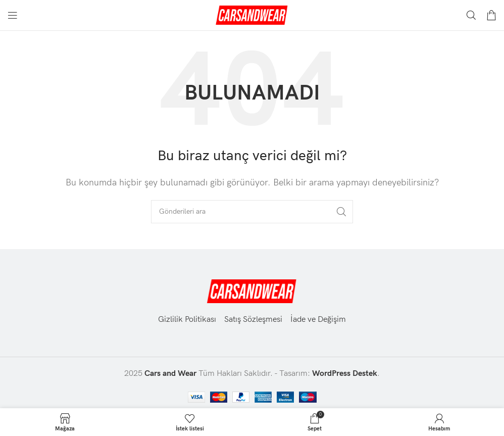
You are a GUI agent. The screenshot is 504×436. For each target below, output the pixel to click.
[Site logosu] (252, 15)
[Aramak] (471, 15)
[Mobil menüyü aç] (13, 15)
